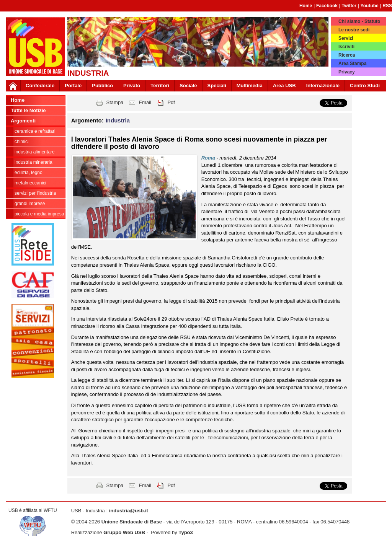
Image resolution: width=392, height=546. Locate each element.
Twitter (349, 6)
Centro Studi (365, 86)
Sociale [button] (188, 86)
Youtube (370, 6)
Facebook (327, 6)
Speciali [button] (217, 86)
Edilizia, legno (29, 173)
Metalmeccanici (30, 183)
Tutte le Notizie (28, 110)
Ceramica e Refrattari (35, 131)
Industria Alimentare (35, 152)
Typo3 (185, 532)
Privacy (347, 72)
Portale (73, 86)
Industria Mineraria (33, 162)
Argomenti (23, 121)
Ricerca (347, 55)
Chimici (22, 142)
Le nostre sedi (354, 30)
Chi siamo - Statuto (359, 21)
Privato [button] (132, 86)
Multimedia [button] (250, 86)
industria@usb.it (129, 511)
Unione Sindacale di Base (132, 522)
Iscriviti (346, 47)
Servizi (346, 38)
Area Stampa (352, 64)
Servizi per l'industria (35, 193)
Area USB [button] (284, 86)
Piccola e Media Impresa (39, 214)
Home (306, 6)
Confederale (40, 86)
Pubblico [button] (102, 86)
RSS (387, 6)
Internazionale (323, 86)
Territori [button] (160, 86)
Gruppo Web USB (124, 532)
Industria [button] (118, 120)
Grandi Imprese (30, 204)
